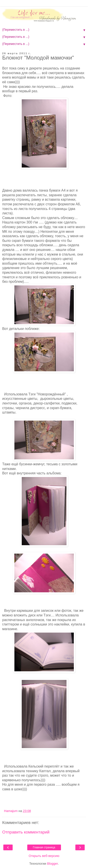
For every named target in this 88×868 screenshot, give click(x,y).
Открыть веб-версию (44, 856)
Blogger (52, 864)
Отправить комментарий (26, 832)
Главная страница (44, 847)
